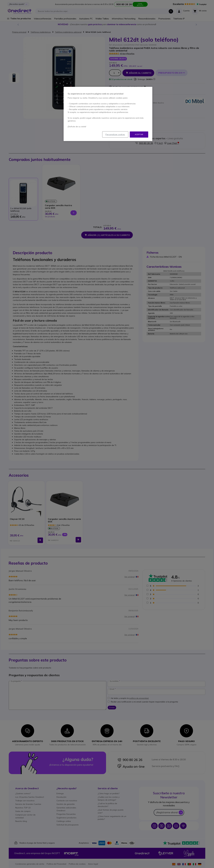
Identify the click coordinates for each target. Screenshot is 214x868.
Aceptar (139, 134)
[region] (108, 114)
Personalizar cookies (115, 134)
